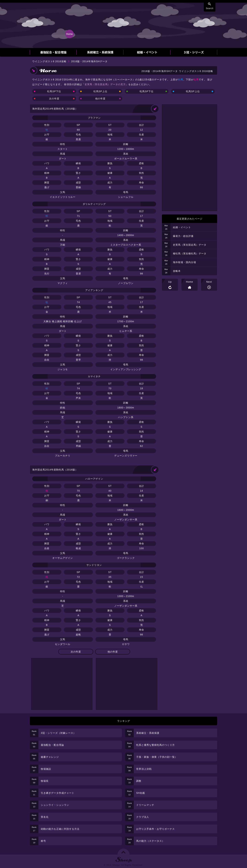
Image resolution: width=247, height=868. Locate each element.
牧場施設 (46, 769)
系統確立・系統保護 (148, 733)
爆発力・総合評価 (183, 236)
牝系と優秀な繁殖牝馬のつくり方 (155, 745)
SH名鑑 (141, 793)
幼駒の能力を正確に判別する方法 (60, 829)
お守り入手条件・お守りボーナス (155, 829)
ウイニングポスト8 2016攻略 (49, 61)
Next (209, 282)
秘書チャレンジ (50, 757)
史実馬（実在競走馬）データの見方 (105, 84)
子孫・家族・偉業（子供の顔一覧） (157, 757)
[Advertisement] (62, 684)
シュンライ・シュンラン (55, 805)
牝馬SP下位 (147, 91)
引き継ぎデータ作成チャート (58, 793)
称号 (43, 841)
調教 (139, 781)
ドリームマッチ (145, 805)
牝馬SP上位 (193, 91)
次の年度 (54, 99)
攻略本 (177, 271)
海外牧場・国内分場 (184, 262)
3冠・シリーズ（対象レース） (58, 733)
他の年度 (100, 99)
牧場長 (45, 781)
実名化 (45, 817)
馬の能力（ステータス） (150, 841)
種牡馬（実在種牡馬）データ (190, 254)
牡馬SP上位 (100, 91)
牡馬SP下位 (54, 91)
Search (210, 8)
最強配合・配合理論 (52, 745)
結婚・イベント (182, 227)
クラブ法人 (143, 817)
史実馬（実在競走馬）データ (190, 245)
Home (189, 282)
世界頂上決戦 (144, 769)
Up (170, 282)
